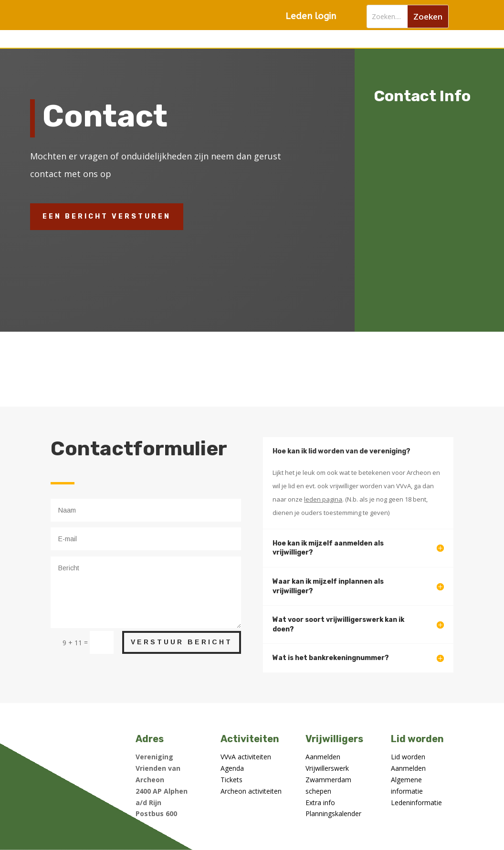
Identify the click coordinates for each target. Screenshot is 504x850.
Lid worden (408, 757)
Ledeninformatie (416, 803)
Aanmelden (323, 757)
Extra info (320, 803)
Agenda (232, 768)
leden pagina (323, 499)
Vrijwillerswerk (327, 768)
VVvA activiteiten (246, 757)
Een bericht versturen (107, 216)
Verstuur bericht (182, 642)
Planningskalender (333, 813)
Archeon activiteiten (251, 791)
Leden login (311, 16)
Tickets (231, 780)
